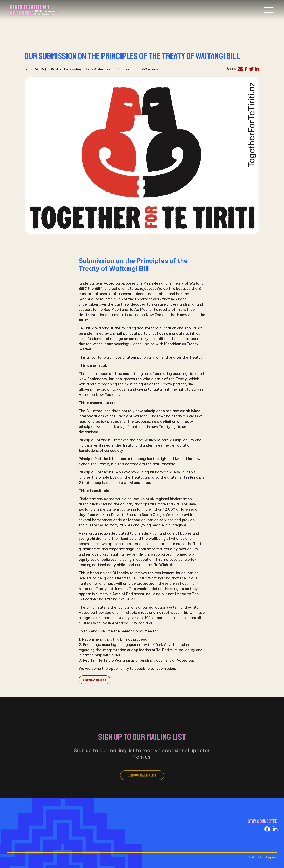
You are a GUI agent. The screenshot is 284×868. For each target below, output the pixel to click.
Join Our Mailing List (142, 780)
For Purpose (269, 857)
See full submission (94, 680)
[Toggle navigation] (269, 10)
